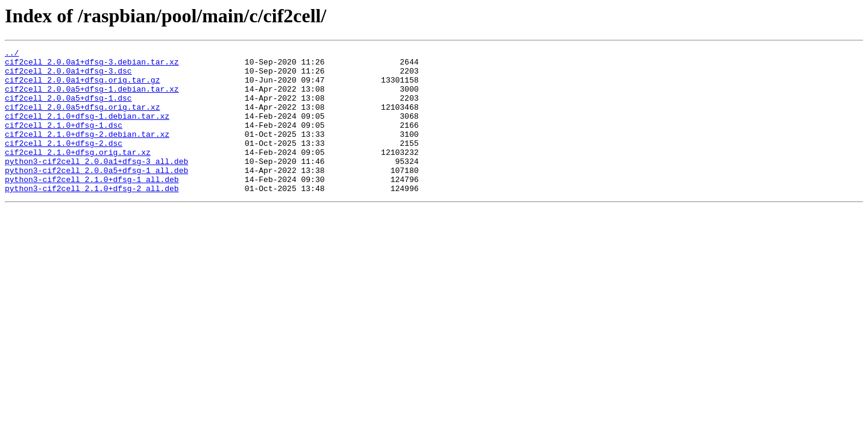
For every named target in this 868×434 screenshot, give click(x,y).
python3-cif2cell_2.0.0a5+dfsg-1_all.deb (96, 195)
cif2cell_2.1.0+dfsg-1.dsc (64, 141)
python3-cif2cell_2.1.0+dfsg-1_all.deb (92, 206)
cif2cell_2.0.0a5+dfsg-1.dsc (68, 108)
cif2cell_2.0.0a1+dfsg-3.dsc (68, 76)
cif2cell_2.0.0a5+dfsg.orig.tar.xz (82, 119)
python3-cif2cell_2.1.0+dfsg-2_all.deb (92, 217)
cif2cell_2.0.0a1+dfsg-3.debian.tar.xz (92, 65)
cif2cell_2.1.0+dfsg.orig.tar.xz (78, 174)
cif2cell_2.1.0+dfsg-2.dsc (64, 163)
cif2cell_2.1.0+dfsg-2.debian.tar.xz (87, 152)
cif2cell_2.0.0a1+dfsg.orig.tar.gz (82, 87)
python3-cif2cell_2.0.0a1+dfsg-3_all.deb (96, 184)
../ (12, 54)
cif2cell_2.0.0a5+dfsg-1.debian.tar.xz (92, 98)
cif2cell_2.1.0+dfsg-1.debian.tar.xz (87, 130)
